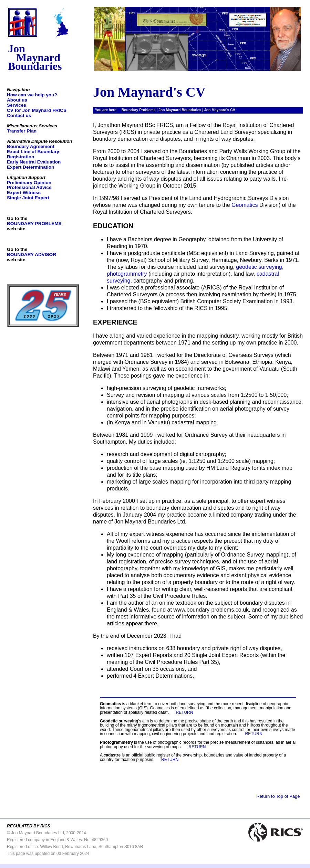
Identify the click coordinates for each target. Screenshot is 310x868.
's (121, 721)
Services (17, 105)
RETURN (184, 712)
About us (17, 100)
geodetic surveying (259, 267)
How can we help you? (32, 95)
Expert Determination (30, 167)
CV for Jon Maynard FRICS (37, 110)
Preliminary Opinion (29, 183)
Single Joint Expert (28, 198)
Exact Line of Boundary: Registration (34, 154)
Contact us (19, 115)
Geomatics (245, 205)
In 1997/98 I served (117, 198)
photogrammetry (127, 274)
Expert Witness (24, 193)
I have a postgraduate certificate (146, 253)
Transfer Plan (22, 131)
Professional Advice (29, 187)
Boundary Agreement (31, 146)
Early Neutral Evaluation (34, 162)
